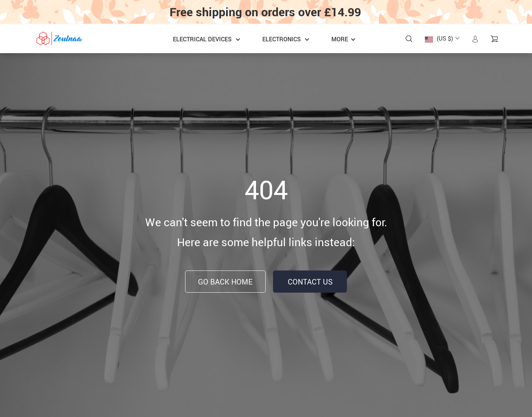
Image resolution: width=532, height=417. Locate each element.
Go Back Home (225, 282)
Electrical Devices (202, 39)
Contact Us (310, 282)
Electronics (282, 39)
